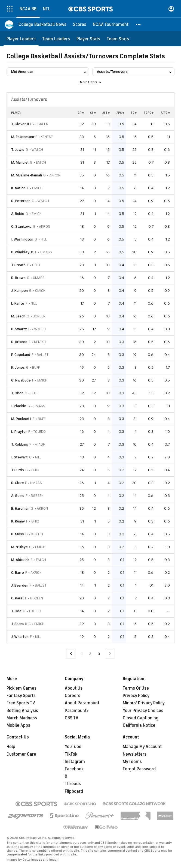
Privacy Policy (136, 696)
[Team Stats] (118, 39)
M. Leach (18, 316)
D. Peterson (21, 201)
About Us (74, 688)
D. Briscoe (19, 342)
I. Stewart (19, 457)
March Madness (22, 718)
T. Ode (16, 611)
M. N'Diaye (19, 547)
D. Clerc (17, 483)
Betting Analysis (22, 711)
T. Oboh (17, 393)
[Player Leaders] (21, 39)
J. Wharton (20, 637)
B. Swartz (19, 329)
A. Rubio (18, 214)
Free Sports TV (21, 703)
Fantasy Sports (21, 696)
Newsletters (135, 754)
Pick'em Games (22, 688)
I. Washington (22, 239)
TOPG (149, 113)
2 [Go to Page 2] (90, 654)
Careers (73, 696)
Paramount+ (77, 711)
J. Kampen (19, 291)
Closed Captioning (141, 718)
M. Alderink (20, 560)
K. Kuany (18, 521)
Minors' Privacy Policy (144, 703)
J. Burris (18, 470)
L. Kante (18, 303)
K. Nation (18, 188)
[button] (139, 25)
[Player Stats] (88, 39)
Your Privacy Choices (143, 711)
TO (134, 113)
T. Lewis (18, 150)
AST (106, 113)
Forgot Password (139, 769)
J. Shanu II (19, 624)
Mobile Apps (18, 725)
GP (81, 113)
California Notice (139, 725)
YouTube (73, 747)
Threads (73, 784)
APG (120, 113)
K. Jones (18, 367)
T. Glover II (20, 124)
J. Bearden (20, 585)
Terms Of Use (136, 688)
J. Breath (18, 265)
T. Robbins (20, 444)
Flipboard (74, 791)
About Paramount (82, 703)
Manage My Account (142, 747)
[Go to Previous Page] (71, 654)
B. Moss (18, 534)
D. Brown (18, 278)
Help (11, 747)
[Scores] (80, 25)
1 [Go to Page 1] (82, 654)
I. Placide (19, 406)
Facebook (74, 769)
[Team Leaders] (56, 39)
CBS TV (72, 718)
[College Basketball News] (42, 25)
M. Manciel (20, 162)
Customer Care (21, 754)
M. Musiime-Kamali (27, 175)
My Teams (132, 762)
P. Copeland (21, 355)
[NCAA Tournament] (111, 25)
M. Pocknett (21, 419)
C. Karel (17, 598)
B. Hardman (20, 508)
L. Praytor (19, 432)
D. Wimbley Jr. (22, 252)
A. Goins (18, 496)
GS (93, 113)
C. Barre (18, 573)
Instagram (75, 762)
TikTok (71, 754)
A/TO (165, 113)
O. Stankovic (21, 226)
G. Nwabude (21, 380)
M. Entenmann (23, 137)
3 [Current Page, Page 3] (99, 654)
